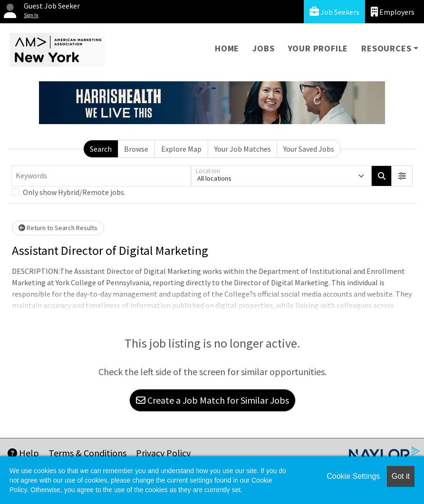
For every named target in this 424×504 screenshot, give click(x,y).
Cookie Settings (353, 476)
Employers (393, 12)
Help (23, 453)
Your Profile (318, 48)
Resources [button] (386, 48)
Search (101, 149)
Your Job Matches (243, 149)
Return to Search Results (58, 228)
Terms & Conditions (87, 453)
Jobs (263, 48)
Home (227, 48)
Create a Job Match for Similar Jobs (212, 400)
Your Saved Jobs (309, 149)
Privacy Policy (163, 453)
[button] (402, 176)
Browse (136, 149)
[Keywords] (101, 176)
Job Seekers (334, 12)
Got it (401, 476)
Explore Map (181, 149)
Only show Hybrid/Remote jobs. (74, 192)
